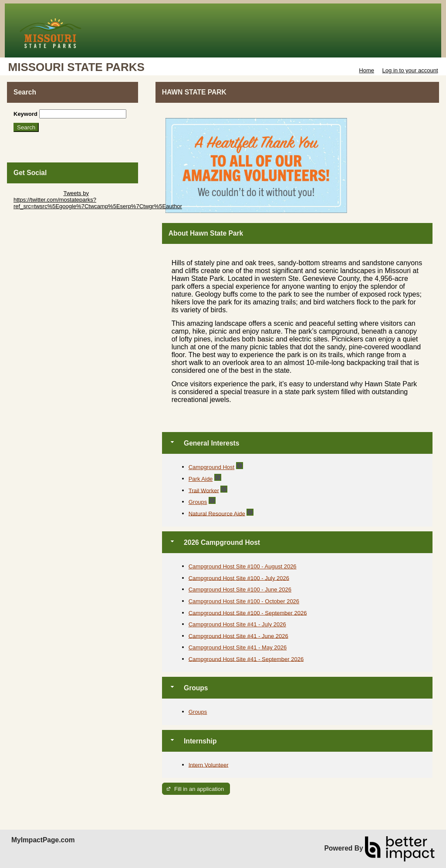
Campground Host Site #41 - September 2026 (246, 659)
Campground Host (212, 467)
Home (367, 70)
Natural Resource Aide (217, 513)
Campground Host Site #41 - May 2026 (238, 647)
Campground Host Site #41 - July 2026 (237, 624)
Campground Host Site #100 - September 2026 (248, 613)
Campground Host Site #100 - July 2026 (239, 578)
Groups (198, 502)
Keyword (25, 114)
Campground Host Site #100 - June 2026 (240, 589)
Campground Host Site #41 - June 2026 (238, 636)
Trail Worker (204, 490)
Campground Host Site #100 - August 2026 (243, 566)
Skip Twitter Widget (38, 193)
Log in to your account (410, 70)
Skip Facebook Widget (42, 219)
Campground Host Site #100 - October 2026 (244, 601)
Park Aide (201, 479)
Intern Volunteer (209, 765)
